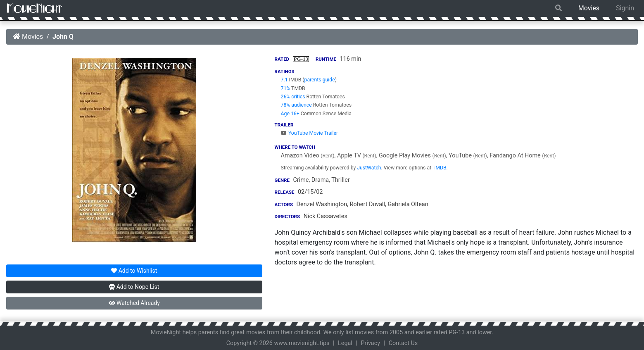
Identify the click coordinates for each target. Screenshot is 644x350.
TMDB (440, 168)
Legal (345, 343)
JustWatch (369, 168)
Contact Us (403, 343)
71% (286, 88)
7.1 (284, 80)
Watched (134, 303)
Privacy (371, 343)
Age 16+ (290, 114)
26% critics (293, 97)
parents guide (320, 80)
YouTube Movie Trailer (310, 133)
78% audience (296, 105)
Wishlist (134, 271)
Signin (625, 8)
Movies (589, 8)
